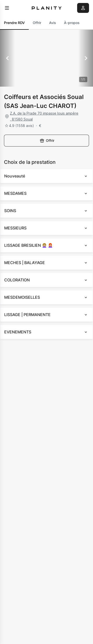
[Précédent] (7, 58)
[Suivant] (86, 58)
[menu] (7, 8)
